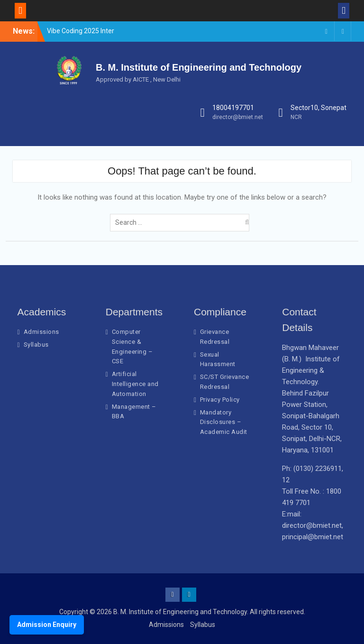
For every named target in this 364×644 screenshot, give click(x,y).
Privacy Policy (220, 400)
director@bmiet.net (238, 117)
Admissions (41, 332)
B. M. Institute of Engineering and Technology (199, 67)
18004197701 (233, 108)
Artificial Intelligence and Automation (135, 384)
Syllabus (36, 345)
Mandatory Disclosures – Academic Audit (224, 422)
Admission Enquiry (47, 625)
